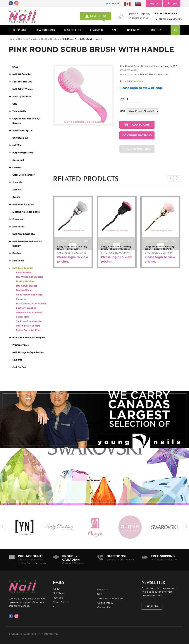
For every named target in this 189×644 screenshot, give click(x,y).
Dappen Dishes (24, 290)
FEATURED (97, 30)
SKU (122, 111)
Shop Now (20, 30)
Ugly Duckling (20, 138)
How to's (58, 598)
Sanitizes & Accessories (29, 321)
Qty (122, 99)
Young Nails (19, 111)
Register (154, 3)
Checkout (114, 3)
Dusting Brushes (50, 39)
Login (172, 3)
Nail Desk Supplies (28, 39)
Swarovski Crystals (23, 130)
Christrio (17, 167)
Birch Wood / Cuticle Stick (31, 304)
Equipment (18, 219)
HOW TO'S (156, 30)
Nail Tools (18, 261)
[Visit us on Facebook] (11, 616)
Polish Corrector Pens (28, 330)
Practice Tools (20, 345)
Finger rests (23, 317)
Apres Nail (18, 160)
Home (12, 39)
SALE (115, 30)
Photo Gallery (61, 602)
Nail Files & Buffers (23, 204)
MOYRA (17, 145)
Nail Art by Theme (23, 89)
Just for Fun (19, 367)
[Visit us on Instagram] (17, 616)
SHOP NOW (94, 423)
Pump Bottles (24, 272)
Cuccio (16, 197)
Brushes (17, 253)
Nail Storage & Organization (28, 352)
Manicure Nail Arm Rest (29, 312)
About (57, 589)
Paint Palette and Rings (29, 295)
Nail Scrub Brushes (27, 286)
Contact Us (104, 607)
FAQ (56, 606)
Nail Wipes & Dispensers (30, 277)
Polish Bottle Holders (28, 326)
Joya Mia (17, 182)
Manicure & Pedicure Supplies (29, 338)
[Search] (175, 30)
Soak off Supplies (26, 308)
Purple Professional (23, 153)
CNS (15, 104)
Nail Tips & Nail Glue (24, 234)
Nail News (59, 593)
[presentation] (170, 179)
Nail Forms (18, 227)
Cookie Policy (105, 603)
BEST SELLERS (73, 30)
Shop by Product (22, 96)
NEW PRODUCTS (45, 30)
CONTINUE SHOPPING (137, 135)
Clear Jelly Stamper (23, 175)
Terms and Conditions (110, 598)
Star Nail (17, 190)
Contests (102, 589)
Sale (100, 594)
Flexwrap (21, 299)
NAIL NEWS (134, 30)
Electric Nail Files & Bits (26, 212)
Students (17, 360)
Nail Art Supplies (22, 74)
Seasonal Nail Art (22, 82)
